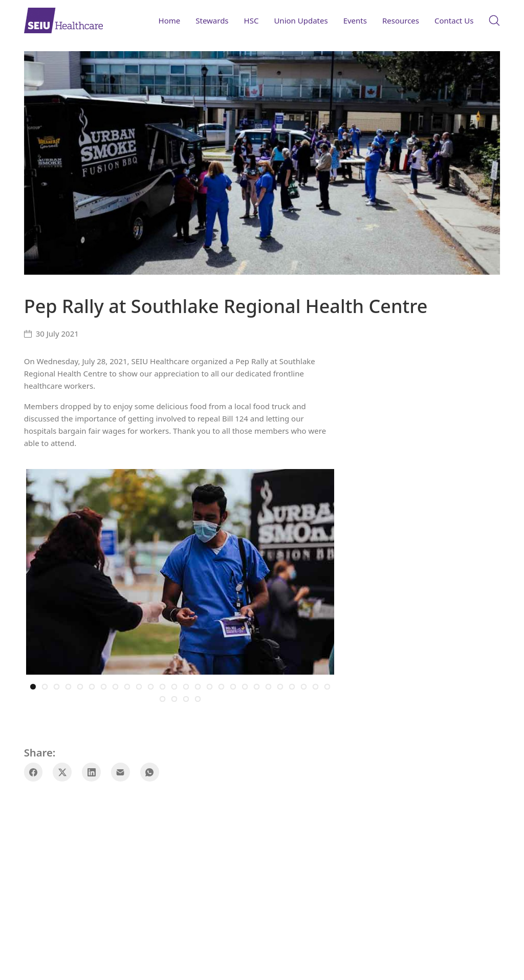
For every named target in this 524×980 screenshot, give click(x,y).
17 (221, 685)
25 (315, 685)
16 (210, 685)
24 (304, 685)
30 (198, 697)
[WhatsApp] (150, 771)
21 (268, 685)
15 (198, 685)
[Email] (121, 771)
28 (174, 697)
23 (292, 685)
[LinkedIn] (91, 771)
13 (174, 685)
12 (162, 685)
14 (186, 685)
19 (245, 685)
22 (280, 685)
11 (151, 685)
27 (162, 697)
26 (327, 685)
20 (257, 685)
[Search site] (494, 20)
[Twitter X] (62, 771)
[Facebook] (34, 771)
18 (233, 685)
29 (186, 697)
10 (139, 685)
